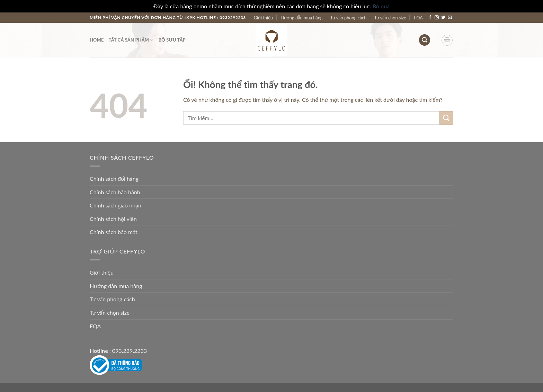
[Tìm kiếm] (425, 40)
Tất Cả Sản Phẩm (131, 40)
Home (97, 40)
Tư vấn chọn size (390, 18)
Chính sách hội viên (113, 219)
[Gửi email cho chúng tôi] (450, 18)
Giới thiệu (263, 18)
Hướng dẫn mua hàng (301, 18)
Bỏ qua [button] (381, 6)
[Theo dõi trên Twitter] (443, 18)
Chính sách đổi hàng (114, 179)
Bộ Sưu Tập (172, 40)
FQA (418, 18)
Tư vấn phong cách (349, 18)
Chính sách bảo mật (114, 232)
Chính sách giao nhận (115, 205)
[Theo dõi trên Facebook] (430, 18)
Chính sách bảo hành (115, 192)
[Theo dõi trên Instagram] (437, 18)
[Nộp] (446, 118)
